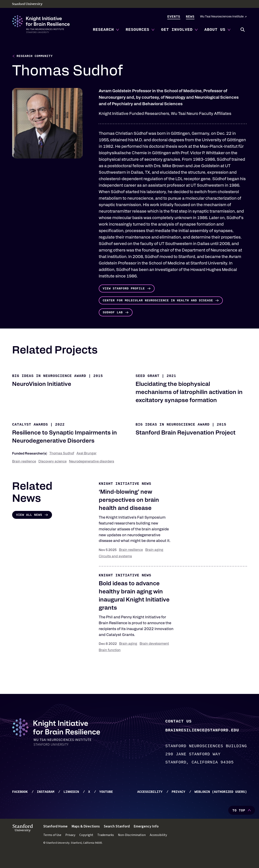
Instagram (46, 807)
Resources (137, 30)
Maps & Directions (86, 841)
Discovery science (53, 476)
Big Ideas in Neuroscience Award (49, 391)
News (190, 17)
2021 (171, 391)
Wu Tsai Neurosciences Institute (222, 17)
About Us (215, 30)
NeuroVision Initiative (42, 399)
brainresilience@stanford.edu (202, 744)
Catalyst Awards (30, 439)
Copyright (86, 850)
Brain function (110, 665)
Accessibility (150, 807)
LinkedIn (71, 807)
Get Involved (177, 30)
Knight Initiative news (125, 498)
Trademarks (106, 850)
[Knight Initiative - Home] (41, 24)
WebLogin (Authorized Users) (221, 807)
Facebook (20, 807)
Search (243, 30)
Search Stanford (117, 841)
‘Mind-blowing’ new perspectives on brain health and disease (129, 515)
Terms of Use (52, 850)
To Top (239, 825)
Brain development (154, 658)
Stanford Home (55, 841)
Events (174, 17)
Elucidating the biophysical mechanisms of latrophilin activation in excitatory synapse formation (189, 407)
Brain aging (154, 565)
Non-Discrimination (132, 850)
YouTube (106, 807)
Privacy (178, 807)
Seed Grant (148, 391)
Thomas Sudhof (62, 468)
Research (103, 30)
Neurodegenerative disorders (92, 476)
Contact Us (178, 736)
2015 (98, 391)
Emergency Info (146, 841)
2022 (60, 439)
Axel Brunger (87, 468)
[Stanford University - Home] (129, 4)
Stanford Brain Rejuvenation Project (186, 448)
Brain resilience (24, 476)
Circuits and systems (115, 571)
